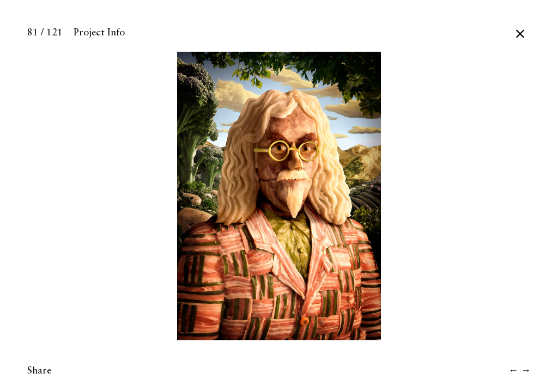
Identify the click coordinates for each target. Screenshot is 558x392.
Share (39, 371)
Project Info (99, 33)
